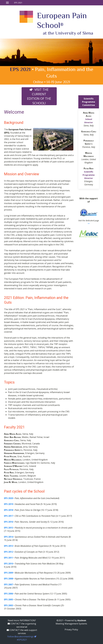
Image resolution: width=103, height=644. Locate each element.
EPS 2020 (9, 498)
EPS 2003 (9, 605)
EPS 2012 (9, 552)
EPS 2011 (9, 558)
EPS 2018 (9, 510)
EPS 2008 (9, 579)
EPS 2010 (9, 564)
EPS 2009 (9, 573)
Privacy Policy (71, 630)
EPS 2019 (9, 504)
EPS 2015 (9, 528)
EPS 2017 (9, 516)
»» (89, 223)
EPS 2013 (9, 546)
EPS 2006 (9, 594)
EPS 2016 (9, 522)
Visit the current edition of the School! (39, 96)
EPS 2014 (9, 537)
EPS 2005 (9, 600)
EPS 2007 (9, 585)
